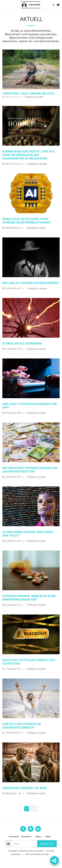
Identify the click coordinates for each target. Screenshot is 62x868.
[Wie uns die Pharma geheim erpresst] (31, 283)
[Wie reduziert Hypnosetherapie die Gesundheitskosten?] (31, 470)
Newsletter (47, 844)
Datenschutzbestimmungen (37, 854)
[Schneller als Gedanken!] (31, 344)
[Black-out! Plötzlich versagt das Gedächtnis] (31, 662)
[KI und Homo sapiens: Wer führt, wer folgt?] (31, 534)
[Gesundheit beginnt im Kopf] (31, 788)
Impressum (16, 854)
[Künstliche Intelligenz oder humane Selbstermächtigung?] (31, 221)
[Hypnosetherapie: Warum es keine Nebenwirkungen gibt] (31, 598)
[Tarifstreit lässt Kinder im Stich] (31, 94)
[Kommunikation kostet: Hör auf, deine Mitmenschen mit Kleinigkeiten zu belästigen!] (31, 155)
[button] (3, 5)
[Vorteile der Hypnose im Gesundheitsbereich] (31, 726)
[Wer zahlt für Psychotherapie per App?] (31, 406)
